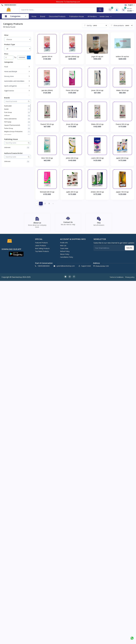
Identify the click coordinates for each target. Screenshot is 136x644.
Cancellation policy (67, 258)
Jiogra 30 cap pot (97, 57)
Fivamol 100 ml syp (47, 124)
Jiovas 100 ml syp (97, 90)
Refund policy (65, 253)
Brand (43, 16)
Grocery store (9, 76)
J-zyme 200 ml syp (97, 158)
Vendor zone (104, 16)
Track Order (64, 250)
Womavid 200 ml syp (47, 192)
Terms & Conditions (117, 278)
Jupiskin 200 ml (47, 57)
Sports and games (11, 86)
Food (6, 67)
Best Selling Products (42, 250)
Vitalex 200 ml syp (97, 124)
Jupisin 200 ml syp (122, 158)
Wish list (63, 247)
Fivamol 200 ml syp (122, 124)
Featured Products (41, 244)
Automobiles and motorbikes (14, 81)
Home (34, 16)
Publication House (77, 16)
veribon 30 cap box (122, 57)
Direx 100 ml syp (47, 158)
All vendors (92, 16)
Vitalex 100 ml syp (122, 90)
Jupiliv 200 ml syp (72, 192)
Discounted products (57, 16)
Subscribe (129, 249)
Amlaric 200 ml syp (97, 192)
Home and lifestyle (11, 71)
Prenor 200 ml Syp (72, 90)
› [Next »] (53, 203)
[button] (16, 255)
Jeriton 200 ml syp (72, 158)
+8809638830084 (9, 5)
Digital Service (9, 91)
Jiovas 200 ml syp (72, 124)
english (129, 5)
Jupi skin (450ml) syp (72, 57)
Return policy (65, 255)
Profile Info (64, 244)
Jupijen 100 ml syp (122, 192)
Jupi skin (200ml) (47, 90)
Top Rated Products (42, 253)
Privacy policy (130, 278)
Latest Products (41, 247)
